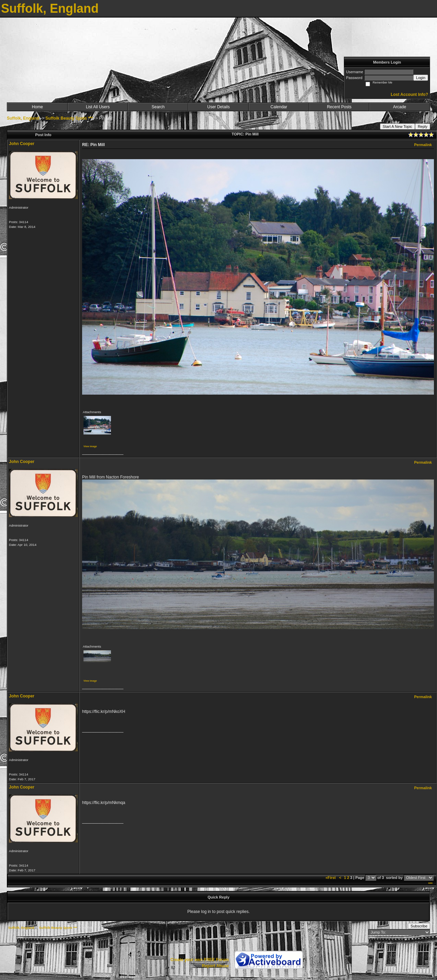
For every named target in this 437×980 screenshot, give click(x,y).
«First (331, 878)
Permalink (423, 145)
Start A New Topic (397, 126)
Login (421, 78)
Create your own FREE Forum (200, 960)
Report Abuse (215, 966)
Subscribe (419, 926)
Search (158, 107)
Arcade (400, 107)
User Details (218, 107)
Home (37, 107)
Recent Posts (339, 107)
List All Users (98, 107)
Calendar (279, 107)
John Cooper (22, 144)
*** (430, 884)
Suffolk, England (23, 118)
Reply (423, 126)
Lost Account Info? (409, 95)
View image (90, 446)
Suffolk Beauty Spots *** (69, 118)
